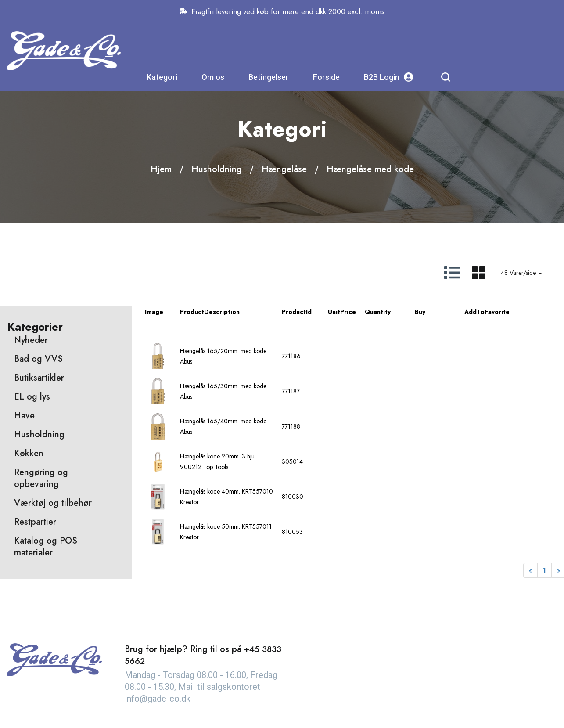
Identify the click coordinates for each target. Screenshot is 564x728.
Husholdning (217, 169)
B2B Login (475, 46)
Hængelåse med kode (370, 169)
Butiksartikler (39, 378)
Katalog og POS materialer (46, 547)
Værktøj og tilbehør (53, 503)
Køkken (29, 454)
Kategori (248, 46)
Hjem (161, 169)
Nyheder (31, 341)
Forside (412, 46)
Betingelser (355, 46)
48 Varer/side (521, 273)
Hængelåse (284, 169)
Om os (299, 46)
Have (24, 416)
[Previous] (530, 571)
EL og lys (32, 397)
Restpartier (35, 522)
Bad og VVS (38, 359)
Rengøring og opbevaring (41, 479)
